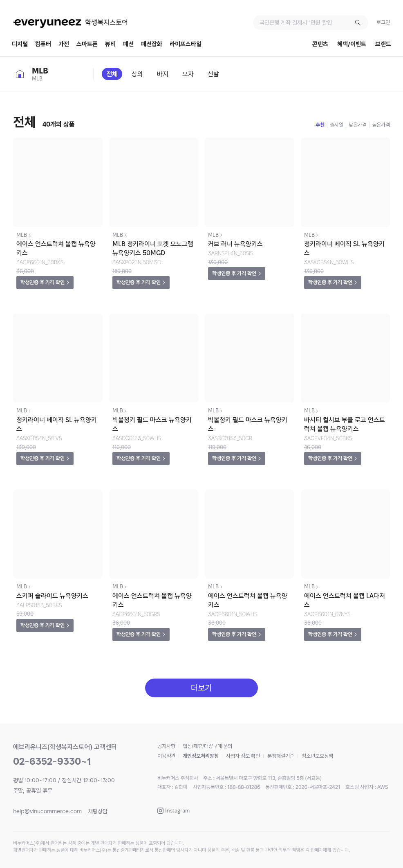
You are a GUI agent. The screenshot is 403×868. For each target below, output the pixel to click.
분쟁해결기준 (281, 756)
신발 (213, 74)
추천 (320, 125)
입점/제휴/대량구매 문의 (207, 746)
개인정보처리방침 (201, 756)
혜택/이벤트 (352, 44)
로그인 (383, 22)
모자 (188, 74)
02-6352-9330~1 (52, 761)
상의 (137, 74)
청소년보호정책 (317, 756)
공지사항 (166, 746)
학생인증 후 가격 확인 (43, 282)
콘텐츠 (320, 44)
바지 (163, 74)
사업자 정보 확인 (243, 756)
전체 (112, 74)
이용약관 (166, 756)
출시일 (337, 125)
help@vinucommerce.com (47, 811)
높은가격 (381, 125)
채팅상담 (98, 811)
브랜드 (383, 44)
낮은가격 (358, 125)
